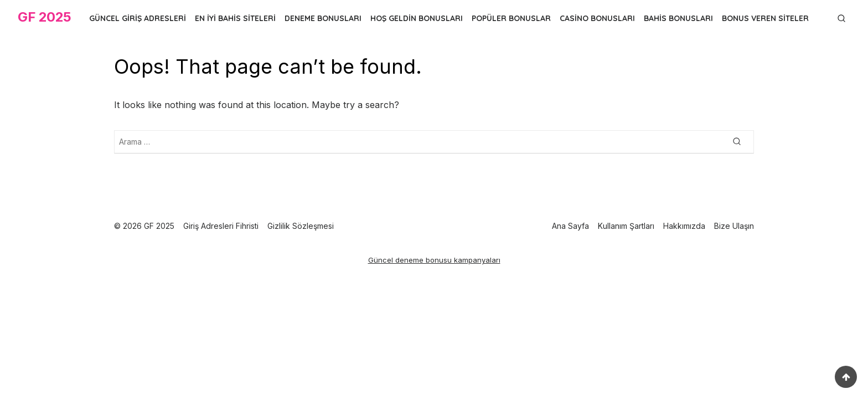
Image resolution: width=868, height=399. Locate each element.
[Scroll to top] (846, 377)
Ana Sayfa (570, 226)
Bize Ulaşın (734, 226)
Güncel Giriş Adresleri (138, 18)
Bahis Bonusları (678, 18)
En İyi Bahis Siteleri (235, 18)
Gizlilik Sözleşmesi (301, 226)
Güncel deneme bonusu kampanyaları (434, 260)
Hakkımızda (684, 226)
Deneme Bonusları (323, 18)
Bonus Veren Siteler (765, 18)
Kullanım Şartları (626, 226)
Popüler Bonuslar (511, 18)
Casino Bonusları (597, 18)
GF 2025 (45, 17)
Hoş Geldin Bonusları (417, 18)
